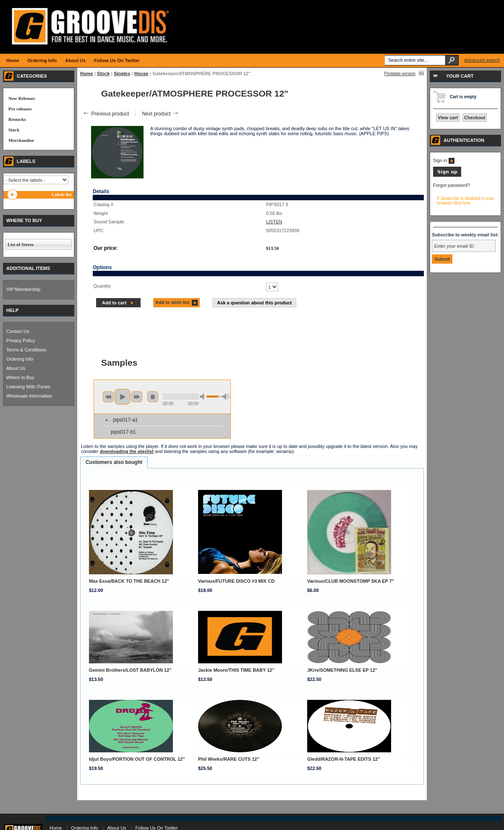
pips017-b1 (123, 432)
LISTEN (274, 222)
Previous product (106, 114)
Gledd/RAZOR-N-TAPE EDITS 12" (343, 759)
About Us (16, 368)
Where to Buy (20, 377)
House (141, 73)
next (137, 397)
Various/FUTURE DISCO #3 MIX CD (236, 581)
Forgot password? (452, 185)
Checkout (475, 118)
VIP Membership (23, 289)
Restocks (17, 119)
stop (153, 397)
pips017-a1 (125, 420)
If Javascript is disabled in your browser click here (465, 201)
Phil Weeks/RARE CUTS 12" (229, 759)
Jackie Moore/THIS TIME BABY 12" (236, 670)
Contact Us (18, 331)
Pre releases (20, 109)
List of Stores (21, 244)
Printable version (400, 74)
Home (87, 73)
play (123, 397)
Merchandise (21, 140)
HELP (12, 310)
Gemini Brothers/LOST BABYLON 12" (130, 670)
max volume (226, 397)
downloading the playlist (127, 451)
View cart (448, 118)
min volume (204, 397)
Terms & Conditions (26, 350)
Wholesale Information (29, 396)
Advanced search (482, 60)
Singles (122, 73)
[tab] (114, 463)
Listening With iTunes (28, 387)
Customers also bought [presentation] (114, 462)
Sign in (444, 160)
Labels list (62, 194)
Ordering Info (20, 359)
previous (108, 397)
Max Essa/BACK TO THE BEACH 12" (129, 581)
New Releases (22, 98)
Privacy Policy (21, 340)
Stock (103, 73)
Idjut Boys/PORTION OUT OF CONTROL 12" (137, 759)
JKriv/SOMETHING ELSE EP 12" (342, 670)
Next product (161, 114)
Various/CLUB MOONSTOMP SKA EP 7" (351, 581)
